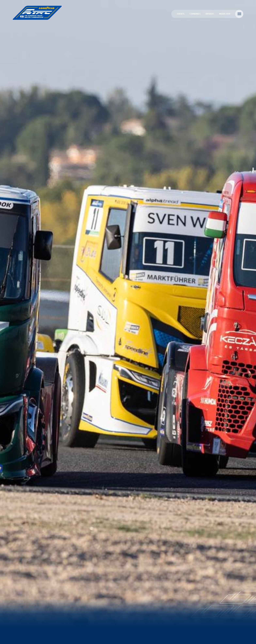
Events (181, 14)
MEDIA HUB (225, 14)
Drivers (210, 14)
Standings (195, 14)
